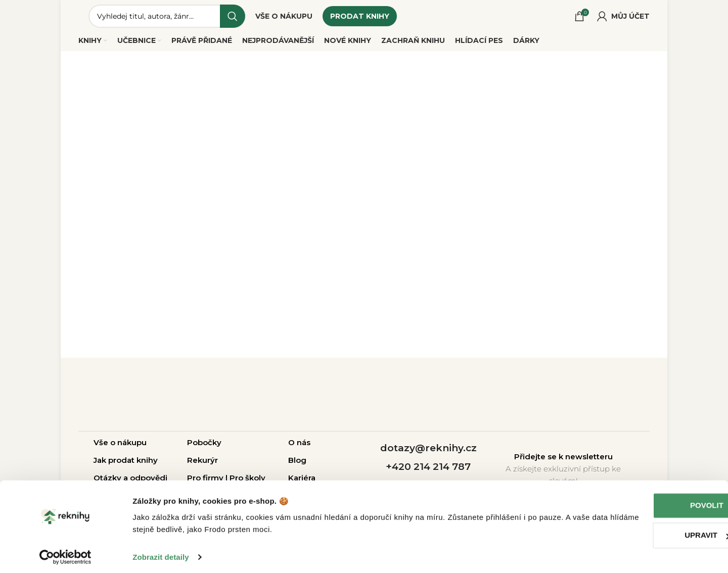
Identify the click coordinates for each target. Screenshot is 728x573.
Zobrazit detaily (161, 553)
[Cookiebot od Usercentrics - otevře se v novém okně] (65, 553)
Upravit (644, 531)
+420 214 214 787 (428, 471)
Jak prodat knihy (126, 464)
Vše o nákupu (120, 446)
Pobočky (204, 446)
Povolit (644, 502)
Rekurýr (202, 464)
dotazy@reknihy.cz (428, 452)
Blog (297, 464)
